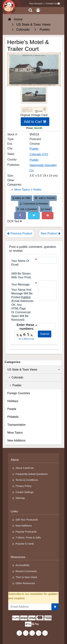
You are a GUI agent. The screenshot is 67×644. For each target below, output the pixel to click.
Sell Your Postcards (27, 520)
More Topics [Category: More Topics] (22, 190)
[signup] (55, 607)
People (12, 409)
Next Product (51, 233)
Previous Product (20, 233)
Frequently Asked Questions (32, 474)
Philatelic (13, 417)
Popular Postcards (26, 532)
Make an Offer (22, 198)
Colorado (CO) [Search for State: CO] (39, 154)
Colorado (15, 377)
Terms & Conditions (27, 480)
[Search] (30, 10)
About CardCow (25, 468)
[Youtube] (32, 633)
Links (14, 511)
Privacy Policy (24, 486)
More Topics (15, 433)
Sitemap (20, 498)
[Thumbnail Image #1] (34, 96)
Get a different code (26, 339)
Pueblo (14, 385)
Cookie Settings (25, 492)
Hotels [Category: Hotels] (37, 190)
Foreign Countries (19, 393)
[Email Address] (30, 607)
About (15, 460)
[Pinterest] (39, 633)
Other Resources (25, 583)
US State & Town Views (34, 370)
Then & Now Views (26, 577)
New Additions (16, 440)
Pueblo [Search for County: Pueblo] (34, 160)
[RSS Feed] (45, 633)
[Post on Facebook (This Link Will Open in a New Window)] (20, 216)
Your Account (36, 3)
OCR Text (13, 221)
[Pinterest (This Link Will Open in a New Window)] (48, 216)
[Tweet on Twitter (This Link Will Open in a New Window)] (34, 216)
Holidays (13, 401)
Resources (18, 557)
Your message (20, 284)
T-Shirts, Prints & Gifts (28, 538)
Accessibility (23, 565)
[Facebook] (19, 633)
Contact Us (51, 3)
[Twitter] (26, 633)
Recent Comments (26, 571)
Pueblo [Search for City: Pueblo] (34, 149)
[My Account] (38, 10)
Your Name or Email (20, 263)
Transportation (17, 425)
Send (46, 209)
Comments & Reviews (34, 204)
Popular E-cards (25, 544)
